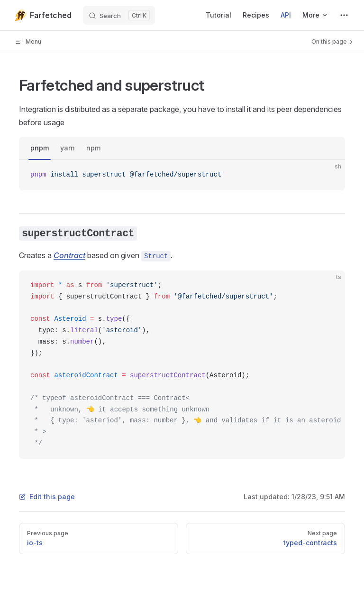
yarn (68, 148)
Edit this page (47, 497)
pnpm (40, 148)
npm (93, 148)
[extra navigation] (344, 15)
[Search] (119, 15)
